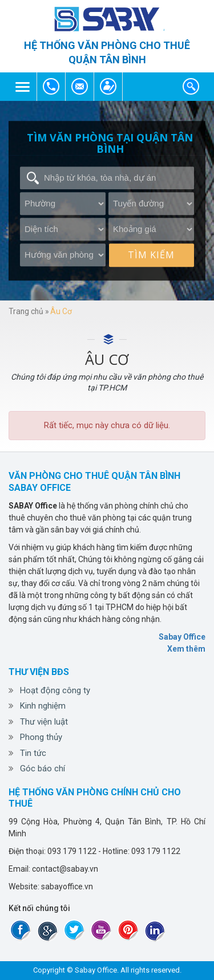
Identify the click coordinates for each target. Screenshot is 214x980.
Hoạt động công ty (55, 690)
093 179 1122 (51, 87)
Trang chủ (26, 311)
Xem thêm (186, 649)
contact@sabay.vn (80, 87)
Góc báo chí (43, 768)
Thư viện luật (44, 722)
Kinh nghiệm (43, 706)
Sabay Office (182, 637)
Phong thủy (41, 737)
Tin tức (33, 753)
